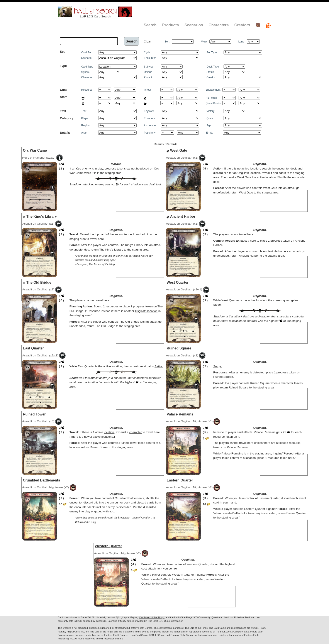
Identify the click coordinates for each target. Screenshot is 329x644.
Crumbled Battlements (42, 480)
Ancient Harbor (183, 216)
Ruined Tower (34, 414)
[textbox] (89, 41)
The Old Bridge (39, 282)
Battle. (159, 366)
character (136, 432)
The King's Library (42, 216)
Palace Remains (180, 414)
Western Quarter (108, 546)
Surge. (218, 366)
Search (150, 25)
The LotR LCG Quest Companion (165, 621)
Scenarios (194, 25)
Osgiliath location (249, 173)
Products (170, 25)
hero (253, 241)
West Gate (179, 150)
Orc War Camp (35, 150)
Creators (242, 25)
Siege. (218, 305)
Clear (147, 42)
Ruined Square (179, 348)
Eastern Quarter (180, 480)
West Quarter (178, 282)
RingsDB (101, 621)
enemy (245, 372)
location (109, 432)
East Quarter (33, 348)
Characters (219, 25)
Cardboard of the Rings (151, 617)
